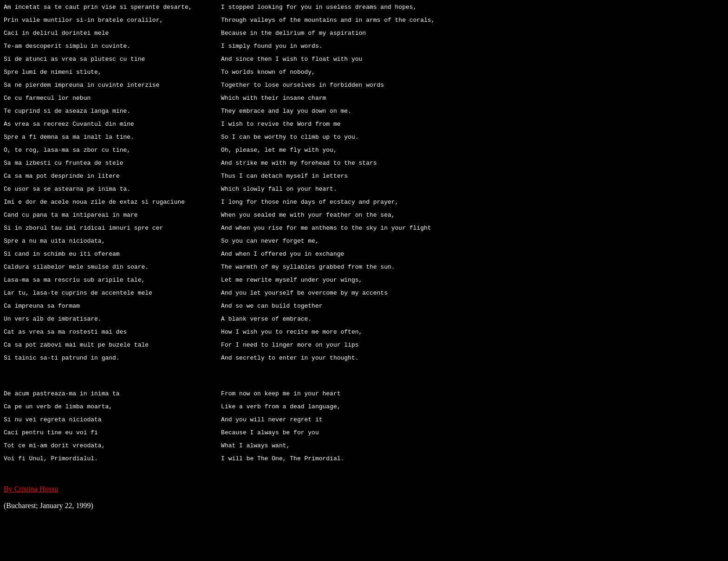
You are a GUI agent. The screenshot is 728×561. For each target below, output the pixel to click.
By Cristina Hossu (31, 536)
